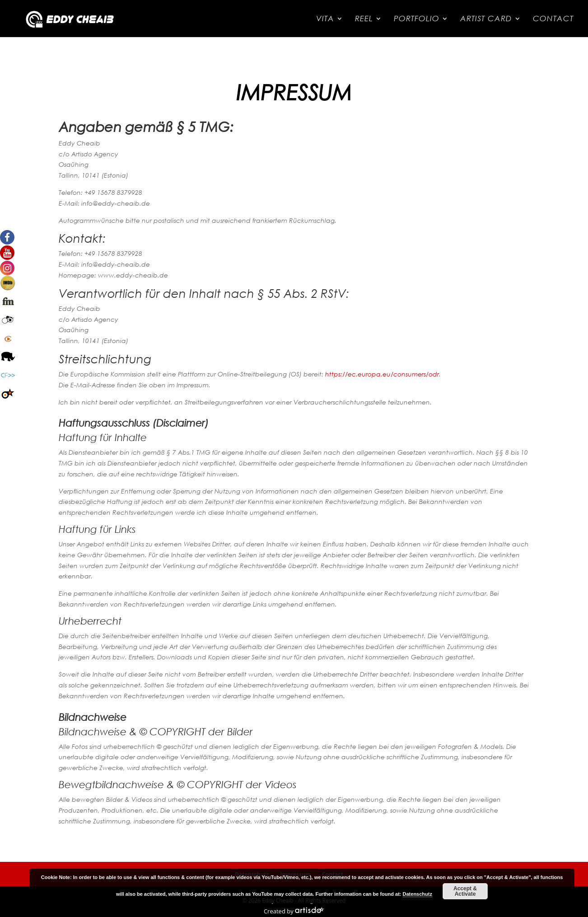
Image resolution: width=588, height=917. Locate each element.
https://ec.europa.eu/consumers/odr (382, 374)
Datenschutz (418, 894)
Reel (364, 19)
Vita (325, 19)
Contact (553, 19)
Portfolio (417, 19)
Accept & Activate (465, 891)
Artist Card (486, 19)
